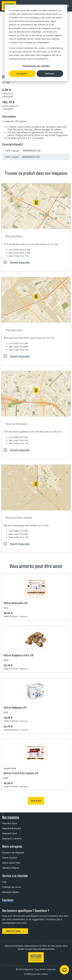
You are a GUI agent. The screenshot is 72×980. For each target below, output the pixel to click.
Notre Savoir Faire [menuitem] (11, 863)
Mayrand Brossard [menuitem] (12, 828)
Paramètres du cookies (36, 66)
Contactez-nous (15, 931)
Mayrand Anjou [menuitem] (10, 823)
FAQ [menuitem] (4, 882)
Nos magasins (11, 817)
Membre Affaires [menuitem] (11, 868)
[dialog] (36, 43)
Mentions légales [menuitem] (11, 892)
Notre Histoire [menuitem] (10, 858)
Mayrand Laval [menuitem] (9, 833)
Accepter (22, 74)
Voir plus (36, 801)
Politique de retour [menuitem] (12, 887)
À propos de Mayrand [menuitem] (13, 853)
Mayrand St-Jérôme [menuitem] (12, 838)
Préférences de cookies (36, 974)
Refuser (50, 74)
